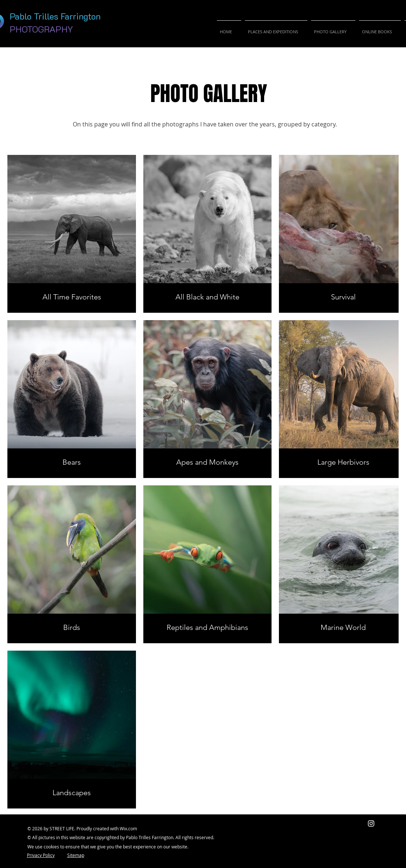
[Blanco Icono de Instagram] (371, 823)
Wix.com (128, 828)
